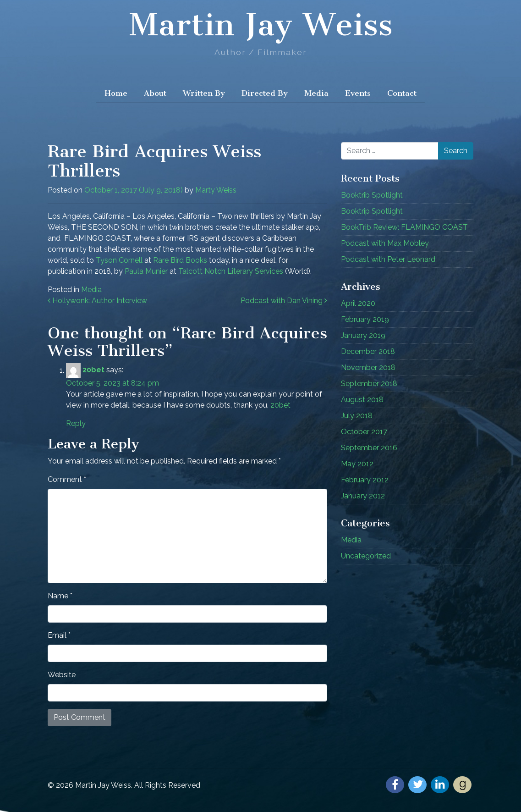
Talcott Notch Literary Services (231, 271)
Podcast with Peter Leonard (388, 259)
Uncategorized (366, 556)
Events (358, 93)
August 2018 (362, 400)
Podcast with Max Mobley (385, 243)
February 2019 (365, 319)
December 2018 (368, 351)
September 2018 (369, 384)
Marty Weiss (216, 190)
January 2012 (363, 496)
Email (59, 635)
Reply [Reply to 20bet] (76, 423)
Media (316, 93)
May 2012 (357, 464)
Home (116, 93)
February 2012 (365, 480)
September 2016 (369, 448)
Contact (402, 93)
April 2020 (358, 303)
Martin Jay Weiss (261, 25)
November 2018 (368, 367)
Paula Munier (146, 271)
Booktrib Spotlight (372, 195)
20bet (93, 370)
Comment (67, 479)
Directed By (265, 93)
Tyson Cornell (119, 260)
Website (62, 675)
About (155, 93)
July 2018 (357, 416)
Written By (204, 93)
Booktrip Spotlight (372, 211)
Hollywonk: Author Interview (97, 301)
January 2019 (363, 335)
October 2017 (364, 432)
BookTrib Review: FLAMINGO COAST (404, 227)
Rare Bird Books (180, 260)
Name (60, 596)
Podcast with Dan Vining (284, 301)
